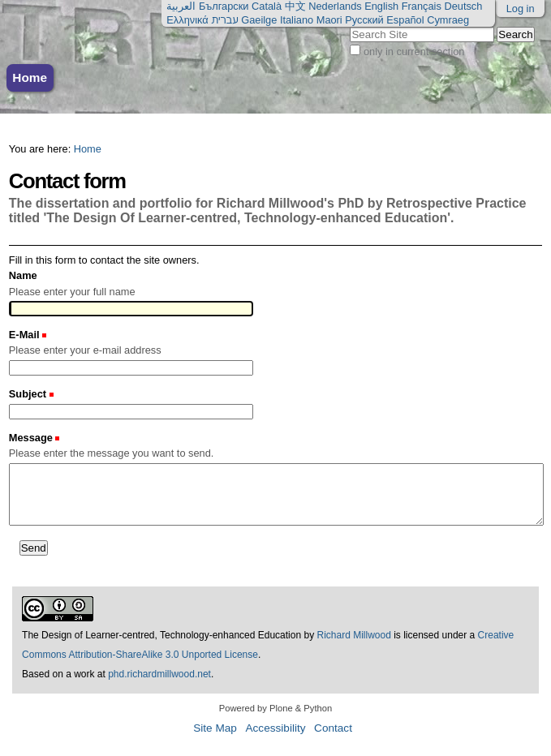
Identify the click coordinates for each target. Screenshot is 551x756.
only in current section (414, 52)
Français (422, 6)
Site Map (215, 728)
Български (224, 6)
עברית (224, 20)
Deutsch (463, 6)
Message (32, 438)
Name (23, 275)
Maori (329, 20)
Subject (29, 394)
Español (405, 20)
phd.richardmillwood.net (159, 674)
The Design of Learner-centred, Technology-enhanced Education (163, 635)
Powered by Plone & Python (275, 708)
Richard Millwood (353, 635)
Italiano (297, 20)
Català (267, 6)
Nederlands (335, 6)
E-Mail (26, 335)
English (381, 6)
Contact (333, 728)
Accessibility (275, 728)
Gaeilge (259, 20)
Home (30, 77)
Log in (521, 9)
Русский (364, 20)
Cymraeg (448, 20)
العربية (181, 6)
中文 (295, 6)
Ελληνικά (187, 20)
